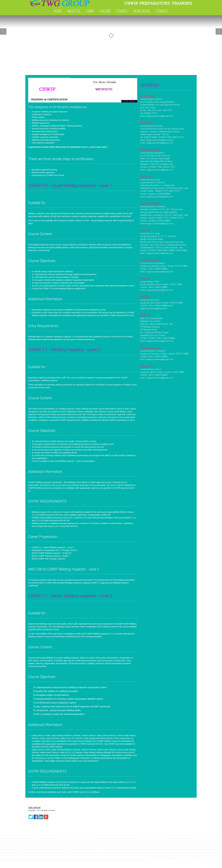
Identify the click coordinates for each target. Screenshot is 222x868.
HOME (58, 11)
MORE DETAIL (142, 11)
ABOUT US (74, 11)
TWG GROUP (34, 808)
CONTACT (162, 11)
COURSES (122, 11)
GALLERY (105, 11)
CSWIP (90, 11)
